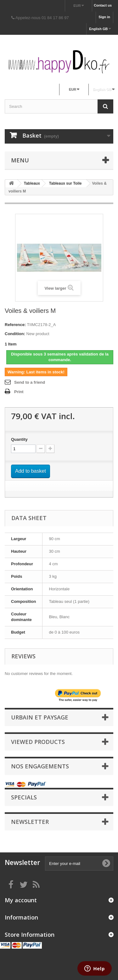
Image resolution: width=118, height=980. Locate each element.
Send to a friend (30, 382)
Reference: (15, 325)
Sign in (104, 17)
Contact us (103, 5)
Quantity (19, 439)
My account (21, 900)
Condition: (15, 334)
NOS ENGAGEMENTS (40, 766)
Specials (24, 797)
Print (19, 392)
